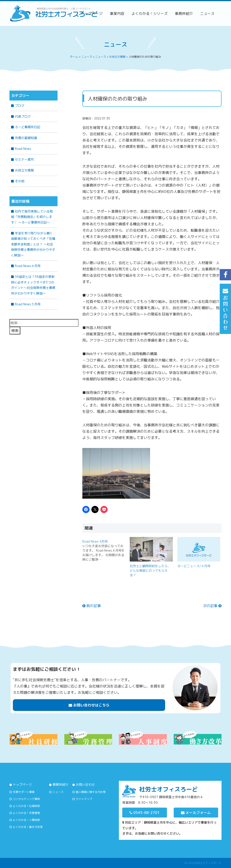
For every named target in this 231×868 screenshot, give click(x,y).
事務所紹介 (184, 14)
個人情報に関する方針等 (91, 792)
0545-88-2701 (144, 813)
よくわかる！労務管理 (26, 813)
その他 (20, 181)
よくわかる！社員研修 (26, 806)
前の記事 (92, 606)
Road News (23, 149)
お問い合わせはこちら (89, 705)
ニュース (207, 14)
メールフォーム (196, 813)
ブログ (20, 106)
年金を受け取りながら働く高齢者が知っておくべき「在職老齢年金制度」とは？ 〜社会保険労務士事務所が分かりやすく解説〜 (33, 244)
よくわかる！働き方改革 (28, 827)
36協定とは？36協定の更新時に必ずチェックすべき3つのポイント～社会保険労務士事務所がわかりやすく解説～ (33, 285)
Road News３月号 (28, 304)
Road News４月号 (28, 266)
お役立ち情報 (24, 170)
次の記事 (212, 606)
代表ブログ (23, 116)
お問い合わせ (85, 785)
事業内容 (117, 14)
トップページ (22, 785)
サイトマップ (84, 799)
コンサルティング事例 (26, 799)
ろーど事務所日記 (28, 127)
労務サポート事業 (24, 792)
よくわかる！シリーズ (150, 14)
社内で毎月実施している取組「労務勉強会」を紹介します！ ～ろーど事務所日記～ (32, 217)
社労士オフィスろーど (208, 863)
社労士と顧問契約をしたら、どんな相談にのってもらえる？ (150, 570)
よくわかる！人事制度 (26, 820)
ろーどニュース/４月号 (194, 566)
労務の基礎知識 (26, 138)
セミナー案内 (24, 159)
